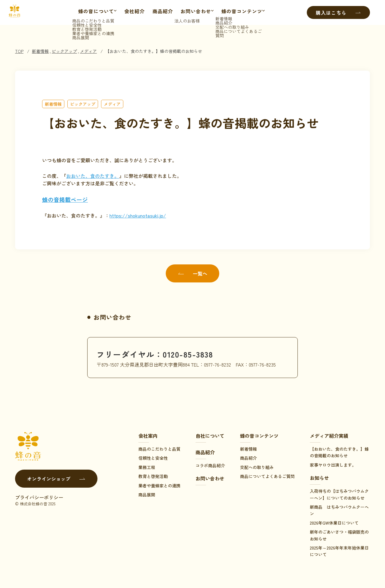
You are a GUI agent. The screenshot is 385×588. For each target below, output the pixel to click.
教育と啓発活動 (153, 476)
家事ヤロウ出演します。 (333, 465)
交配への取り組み (257, 467)
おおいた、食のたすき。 (93, 176)
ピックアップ (64, 51)
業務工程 (147, 467)
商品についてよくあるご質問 (267, 476)
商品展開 (147, 495)
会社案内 (148, 436)
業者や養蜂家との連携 (159, 486)
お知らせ (319, 478)
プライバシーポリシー (39, 497)
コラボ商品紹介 (210, 465)
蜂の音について (92, 13)
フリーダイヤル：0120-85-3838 (163, 354)
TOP (19, 51)
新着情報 (40, 51)
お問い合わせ (194, 13)
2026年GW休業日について (334, 523)
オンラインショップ (56, 479)
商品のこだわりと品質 (159, 449)
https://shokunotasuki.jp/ (138, 215)
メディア (88, 51)
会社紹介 (133, 13)
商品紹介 (161, 13)
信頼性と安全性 (153, 458)
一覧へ (192, 273)
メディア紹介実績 (329, 436)
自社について (210, 436)
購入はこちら (338, 13)
